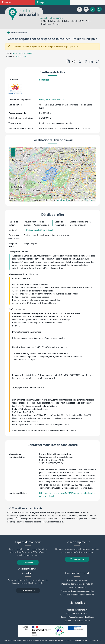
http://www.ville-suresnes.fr (52, 100)
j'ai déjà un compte (28, 569)
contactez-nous (28, 591)
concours (7, 2)
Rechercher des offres (77, 580)
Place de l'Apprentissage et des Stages (77, 617)
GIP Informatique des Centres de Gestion (47, 641)
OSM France (89, 200)
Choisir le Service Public (77, 613)
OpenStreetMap (63, 200)
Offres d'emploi (56, 18)
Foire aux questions (77, 587)
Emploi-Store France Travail (77, 621)
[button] (13, 150)
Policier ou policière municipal (38, 230)
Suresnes (44, 80)
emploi (41, 2)
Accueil (43, 18)
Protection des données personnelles (77, 591)
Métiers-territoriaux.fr (77, 610)
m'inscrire (28, 563)
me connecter (77, 559)
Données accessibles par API (76, 641)
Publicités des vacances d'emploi (76, 584)
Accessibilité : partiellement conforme (77, 595)
